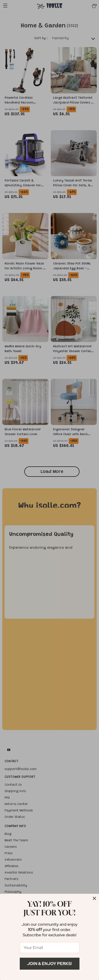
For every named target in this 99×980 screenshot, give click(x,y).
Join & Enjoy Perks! (49, 964)
